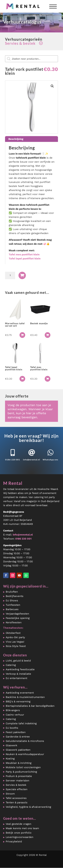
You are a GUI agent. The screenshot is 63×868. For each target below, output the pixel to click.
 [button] (22, 335)
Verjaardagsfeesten (17, 614)
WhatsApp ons (50, 460)
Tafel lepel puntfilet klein (25, 259)
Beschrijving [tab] (16, 139)
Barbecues (12, 609)
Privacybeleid (14, 841)
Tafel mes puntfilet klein (24, 254)
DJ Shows (12, 601)
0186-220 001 (13, 460)
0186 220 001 (23, 539)
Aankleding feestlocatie (20, 669)
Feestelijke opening (18, 618)
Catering (11, 665)
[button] (52, 86)
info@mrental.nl (32, 460)
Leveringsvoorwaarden (19, 837)
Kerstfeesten (14, 622)
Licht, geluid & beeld (18, 661)
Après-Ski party (15, 637)
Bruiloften (12, 592)
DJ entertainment (16, 678)
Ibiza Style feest (16, 646)
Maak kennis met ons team (22, 828)
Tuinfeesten (13, 605)
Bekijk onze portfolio (19, 833)
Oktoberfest (13, 633)
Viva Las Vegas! (15, 642)
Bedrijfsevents (15, 596)
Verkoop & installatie (18, 674)
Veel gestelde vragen (18, 824)
